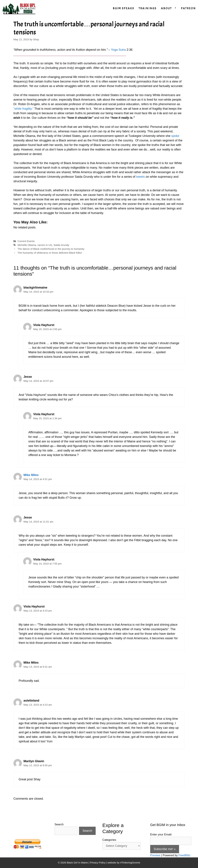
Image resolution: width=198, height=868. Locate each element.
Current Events (26, 241)
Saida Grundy (61, 245)
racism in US (45, 245)
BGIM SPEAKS (123, 8)
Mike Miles (31, 475)
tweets (141, 177)
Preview (155, 855)
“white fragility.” (23, 109)
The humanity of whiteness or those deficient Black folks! (50, 253)
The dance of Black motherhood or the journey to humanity (51, 249)
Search (59, 824)
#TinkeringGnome (130, 863)
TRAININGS (148, 8)
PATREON (188, 8)
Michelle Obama (27, 245)
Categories (109, 840)
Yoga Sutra (118, 50)
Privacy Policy (98, 863)
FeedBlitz (184, 855)
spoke (175, 136)
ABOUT (170, 8)
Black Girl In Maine (78, 863)
